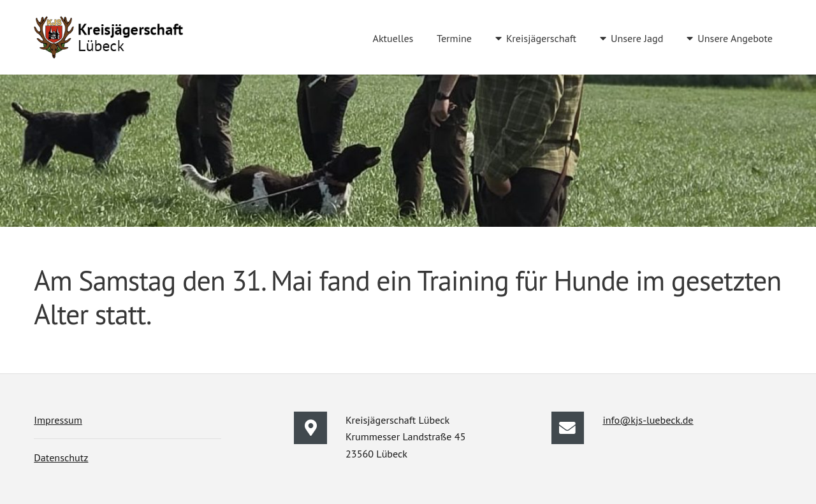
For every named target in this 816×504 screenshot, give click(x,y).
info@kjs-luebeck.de (648, 420)
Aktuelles (393, 38)
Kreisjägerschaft (541, 38)
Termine (454, 38)
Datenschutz (61, 457)
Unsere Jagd (637, 38)
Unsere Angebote (735, 38)
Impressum (58, 420)
